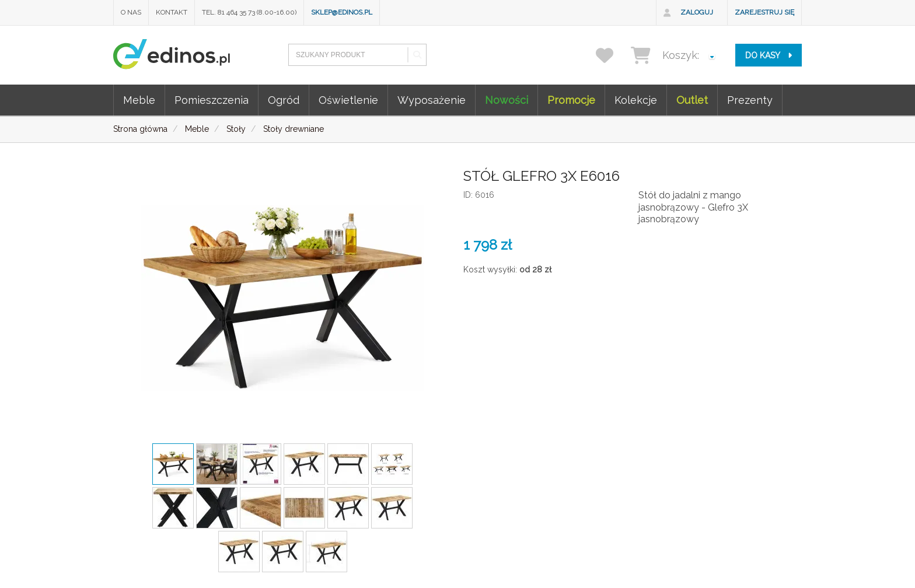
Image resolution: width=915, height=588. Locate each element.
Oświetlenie (348, 100)
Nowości (507, 100)
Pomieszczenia (212, 100)
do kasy (769, 55)
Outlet (692, 100)
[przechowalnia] (612, 55)
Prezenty (750, 100)
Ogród (284, 100)
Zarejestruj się (764, 12)
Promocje (571, 100)
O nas (131, 12)
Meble (139, 100)
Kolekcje (636, 100)
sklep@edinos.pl (342, 12)
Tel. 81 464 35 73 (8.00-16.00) (249, 12)
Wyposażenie (432, 100)
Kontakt (172, 12)
